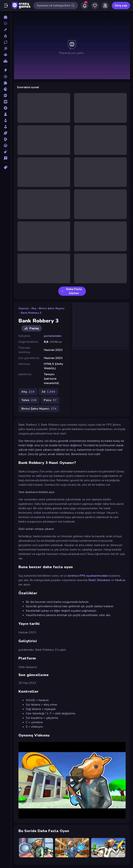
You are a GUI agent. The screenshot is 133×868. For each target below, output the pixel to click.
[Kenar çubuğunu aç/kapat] (6, 6)
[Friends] (105, 6)
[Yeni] (5, 30)
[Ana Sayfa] (5, 17)
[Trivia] (5, 158)
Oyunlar (24, 308)
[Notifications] (85, 6)
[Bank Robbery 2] (72, 848)
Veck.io (120, 580)
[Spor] (5, 133)
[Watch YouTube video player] (72, 780)
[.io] (5, 89)
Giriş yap (121, 6)
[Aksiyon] (5, 70)
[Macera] (5, 108)
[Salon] (5, 120)
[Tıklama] (5, 152)
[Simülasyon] (5, 127)
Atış (34, 308)
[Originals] (5, 48)
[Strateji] (5, 139)
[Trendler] (5, 36)
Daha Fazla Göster (71, 291)
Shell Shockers (99, 580)
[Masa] (5, 114)
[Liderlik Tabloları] (5, 61)
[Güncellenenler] (5, 42)
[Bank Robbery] (36, 848)
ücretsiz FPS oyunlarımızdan (88, 576)
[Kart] (5, 95)
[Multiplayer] (5, 55)
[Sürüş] (5, 145)
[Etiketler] (5, 167)
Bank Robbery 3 (31, 313)
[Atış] (5, 77)
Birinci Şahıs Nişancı (52, 308)
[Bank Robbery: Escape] (108, 848)
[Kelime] (5, 102)
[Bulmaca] (5, 83)
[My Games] (95, 6)
